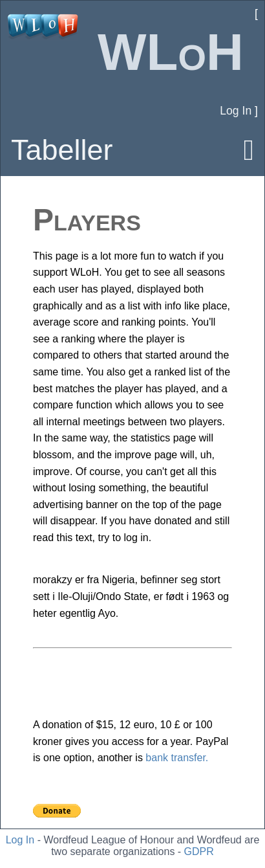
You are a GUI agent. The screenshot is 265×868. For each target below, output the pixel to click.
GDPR (199, 851)
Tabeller (62, 150)
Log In (20, 840)
